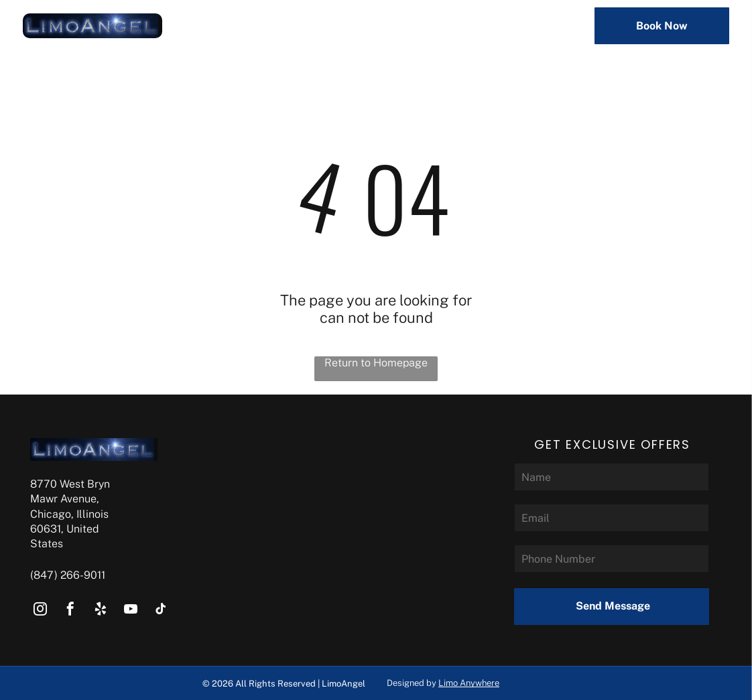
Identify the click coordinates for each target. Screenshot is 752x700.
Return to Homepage (376, 363)
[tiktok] (161, 611)
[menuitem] (276, 26)
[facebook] (70, 611)
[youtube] (131, 611)
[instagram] (40, 611)
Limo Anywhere (469, 683)
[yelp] (101, 611)
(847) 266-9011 (68, 575)
